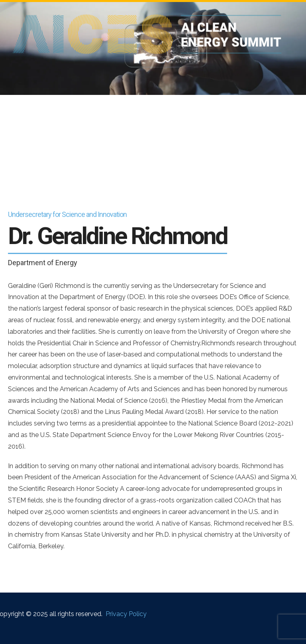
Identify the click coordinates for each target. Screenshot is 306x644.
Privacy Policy (126, 614)
